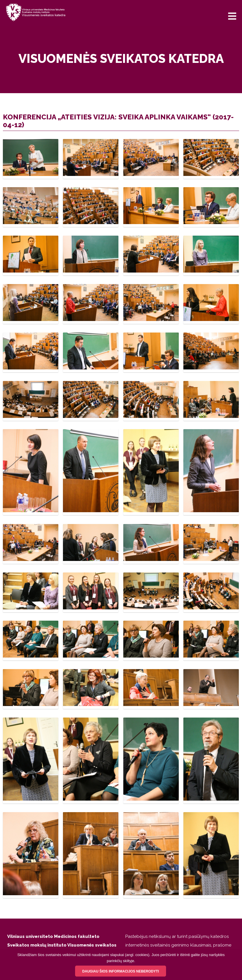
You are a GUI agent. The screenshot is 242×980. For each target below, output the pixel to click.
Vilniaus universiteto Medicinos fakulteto (53, 936)
